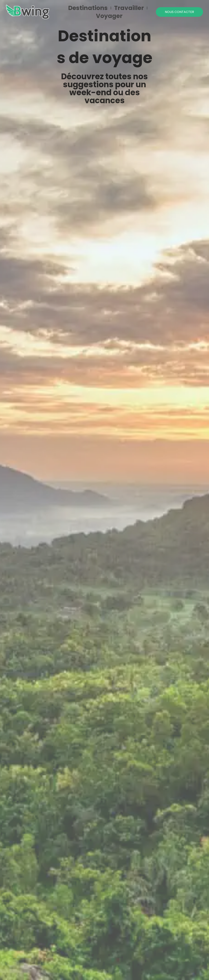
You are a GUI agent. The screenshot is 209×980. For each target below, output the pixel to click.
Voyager (109, 16)
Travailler (129, 8)
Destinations (88, 8)
